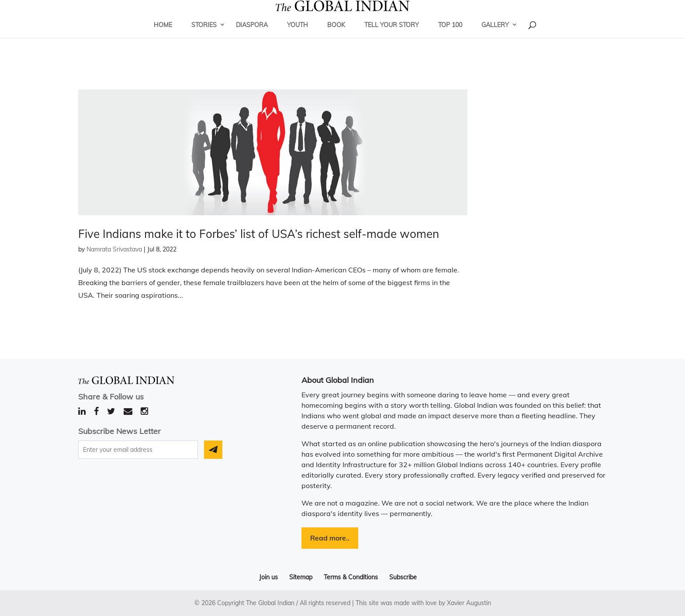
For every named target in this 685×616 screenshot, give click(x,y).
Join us (268, 577)
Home (163, 37)
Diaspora (252, 37)
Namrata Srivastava (114, 249)
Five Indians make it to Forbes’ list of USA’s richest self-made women (259, 234)
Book (336, 37)
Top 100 (450, 37)
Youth (298, 37)
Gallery (495, 37)
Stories (204, 37)
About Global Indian (338, 380)
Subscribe (403, 577)
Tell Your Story (392, 37)
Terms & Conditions (351, 577)
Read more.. (330, 538)
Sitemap (301, 577)
